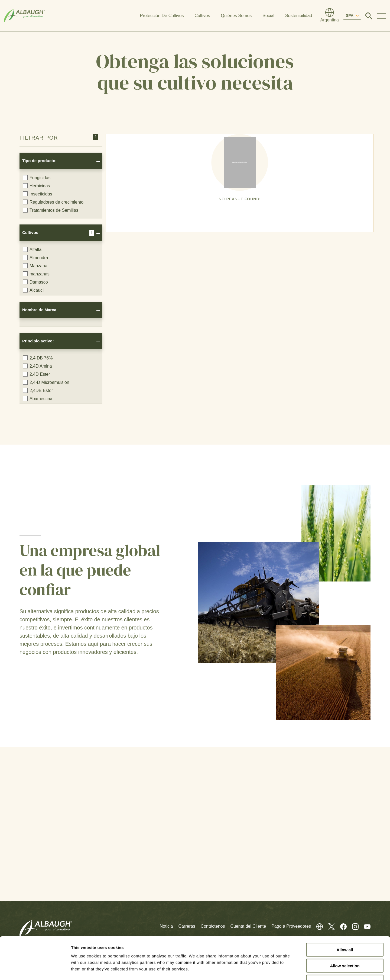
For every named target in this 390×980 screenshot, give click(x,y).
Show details (284, 969)
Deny (345, 945)
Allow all (345, 913)
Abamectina (38, 399)
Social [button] (268, 16)
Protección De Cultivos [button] (162, 16)
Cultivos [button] (202, 16)
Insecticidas (38, 194)
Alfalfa (32, 249)
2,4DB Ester (38, 390)
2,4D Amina (37, 366)
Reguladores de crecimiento (53, 202)
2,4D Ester (36, 374)
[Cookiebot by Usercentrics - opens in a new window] (35, 969)
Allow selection (345, 929)
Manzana (35, 266)
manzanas (36, 274)
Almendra (35, 258)
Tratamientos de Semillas (51, 210)
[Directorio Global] (330, 16)
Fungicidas (37, 178)
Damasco (35, 282)
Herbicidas (36, 186)
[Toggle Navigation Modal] (381, 16)
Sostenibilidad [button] (299, 16)
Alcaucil (34, 290)
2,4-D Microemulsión (46, 382)
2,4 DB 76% (38, 358)
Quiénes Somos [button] (236, 16)
